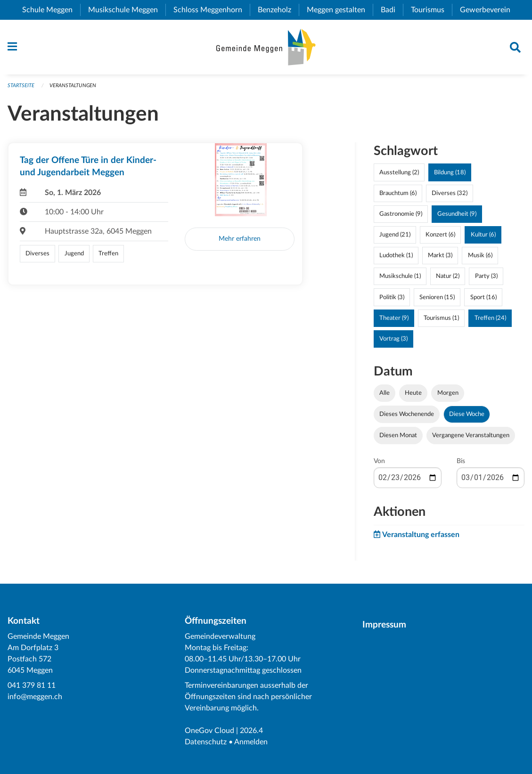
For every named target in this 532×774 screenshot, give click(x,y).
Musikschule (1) (400, 276)
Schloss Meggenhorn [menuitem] (212, 10)
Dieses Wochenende (407, 414)
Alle (385, 393)
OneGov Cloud (209, 731)
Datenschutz (206, 742)
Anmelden (251, 742)
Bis (461, 461)
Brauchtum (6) (398, 193)
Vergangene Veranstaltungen (471, 435)
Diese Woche (467, 414)
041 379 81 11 (32, 685)
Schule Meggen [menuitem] (51, 10)
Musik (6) (480, 255)
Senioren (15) (437, 297)
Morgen (448, 393)
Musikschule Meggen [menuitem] (127, 10)
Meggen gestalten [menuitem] (340, 10)
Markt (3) (440, 255)
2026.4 (251, 731)
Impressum (384, 625)
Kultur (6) (483, 235)
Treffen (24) (490, 318)
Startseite (21, 86)
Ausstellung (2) (399, 172)
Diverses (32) (450, 193)
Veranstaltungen (73, 86)
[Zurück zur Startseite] (266, 47)
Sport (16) (483, 297)
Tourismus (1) (441, 318)
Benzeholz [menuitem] (278, 10)
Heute (413, 393)
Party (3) (486, 276)
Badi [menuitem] (392, 10)
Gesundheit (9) (457, 214)
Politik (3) (392, 297)
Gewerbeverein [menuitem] (489, 10)
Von (379, 461)
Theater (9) (394, 318)
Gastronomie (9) (401, 214)
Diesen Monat (398, 435)
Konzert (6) (440, 235)
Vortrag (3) (393, 339)
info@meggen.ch (35, 697)
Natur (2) (448, 276)
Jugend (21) (395, 235)
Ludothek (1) (396, 255)
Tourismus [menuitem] (431, 10)
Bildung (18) (450, 172)
